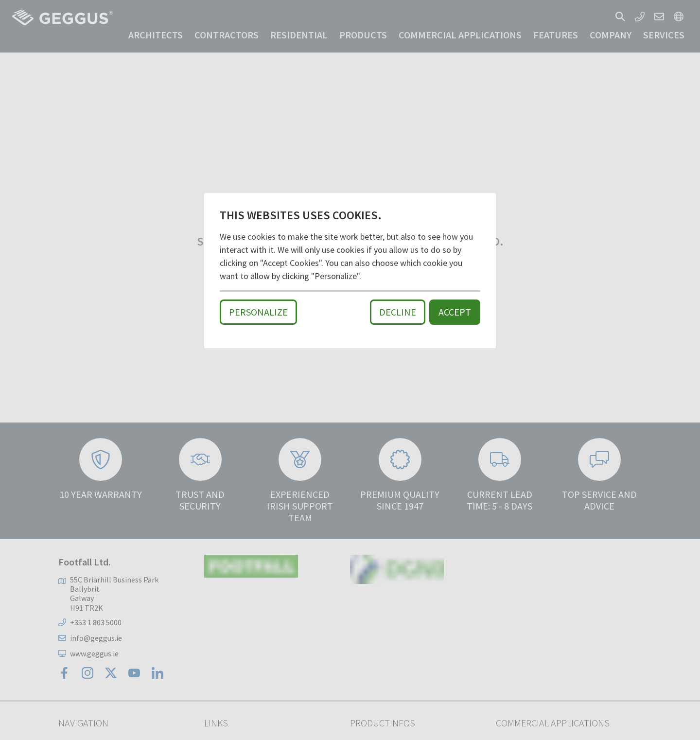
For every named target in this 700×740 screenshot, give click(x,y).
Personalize (258, 312)
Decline (398, 312)
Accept (455, 312)
